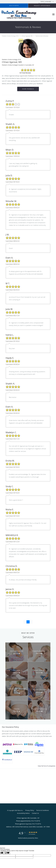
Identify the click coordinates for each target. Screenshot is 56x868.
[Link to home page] (26, 14)
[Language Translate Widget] (48, 1)
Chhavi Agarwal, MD (27, 36)
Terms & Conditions (43, 810)
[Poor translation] (7, 853)
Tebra (36, 838)
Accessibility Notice (23, 813)
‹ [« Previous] (25, 622)
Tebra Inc (20, 810)
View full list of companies (47, 766)
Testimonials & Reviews (42, 36)
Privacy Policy (30, 810)
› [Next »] (31, 622)
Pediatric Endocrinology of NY (10, 36)
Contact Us (35, 813)
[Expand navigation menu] (53, 14)
